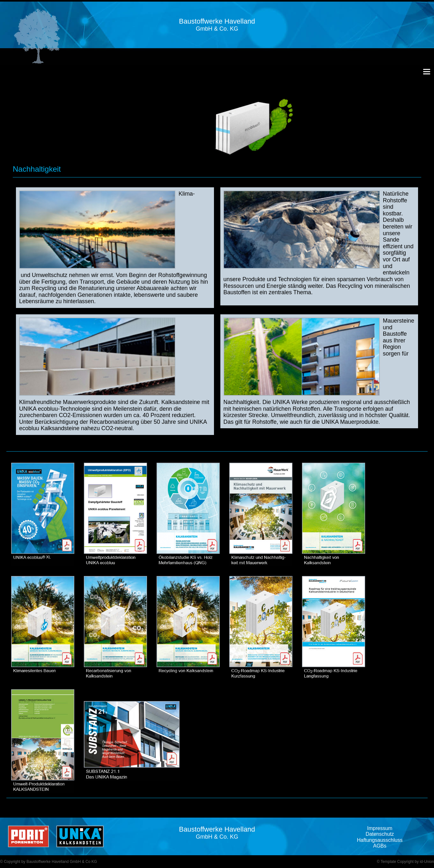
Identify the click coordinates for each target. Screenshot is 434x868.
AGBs (380, 846)
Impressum (380, 828)
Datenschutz (380, 834)
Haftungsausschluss (380, 840)
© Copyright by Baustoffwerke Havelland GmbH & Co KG (48, 862)
